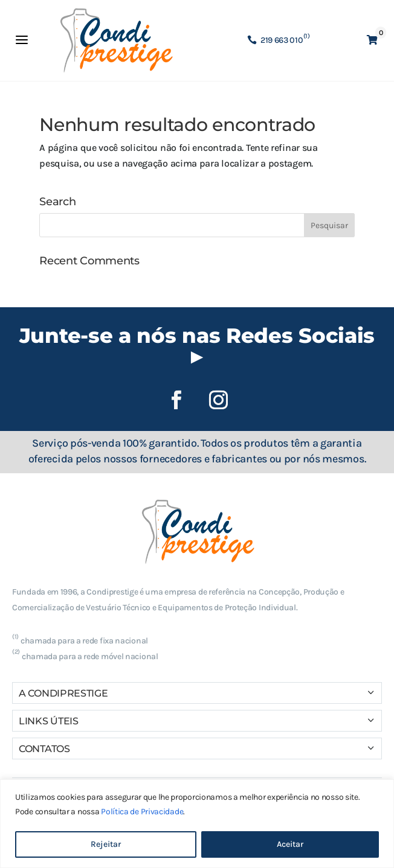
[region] (197, 824)
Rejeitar (106, 844)
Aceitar (290, 844)
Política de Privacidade (142, 812)
